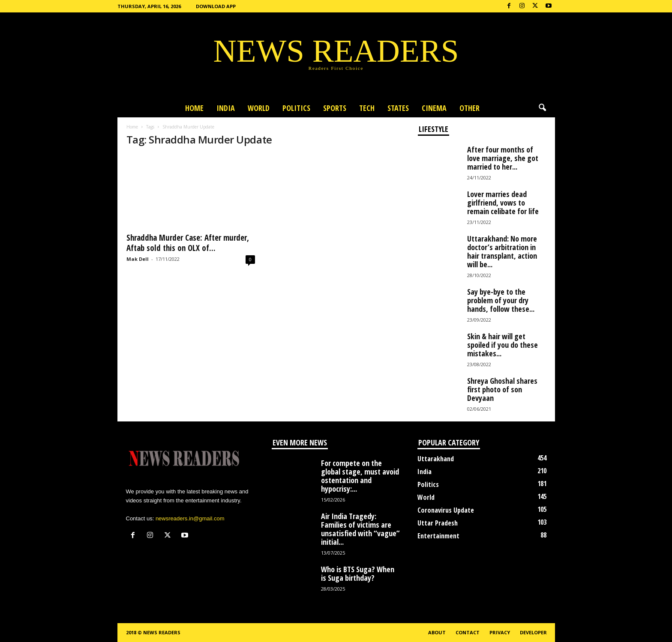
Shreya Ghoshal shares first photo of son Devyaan (502, 389)
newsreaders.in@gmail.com (190, 518)
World (259, 108)
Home (194, 108)
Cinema (434, 108)
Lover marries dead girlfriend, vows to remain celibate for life (503, 203)
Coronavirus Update (446, 510)
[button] (542, 108)
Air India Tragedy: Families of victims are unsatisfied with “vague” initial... (360, 529)
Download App (216, 6)
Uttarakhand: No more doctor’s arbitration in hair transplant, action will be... (502, 251)
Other (469, 108)
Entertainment (438, 536)
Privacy (500, 632)
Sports (335, 108)
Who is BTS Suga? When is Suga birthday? (358, 573)
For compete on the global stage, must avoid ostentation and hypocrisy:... (360, 476)
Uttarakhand (436, 459)
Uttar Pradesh (438, 523)
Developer (533, 632)
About (437, 632)
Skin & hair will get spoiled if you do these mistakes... (502, 345)
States (398, 108)
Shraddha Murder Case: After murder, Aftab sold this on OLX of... (188, 243)
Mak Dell (138, 259)
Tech (367, 108)
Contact (468, 632)
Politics (296, 108)
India (226, 108)
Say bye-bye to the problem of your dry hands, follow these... (501, 300)
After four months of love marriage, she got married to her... (503, 158)
